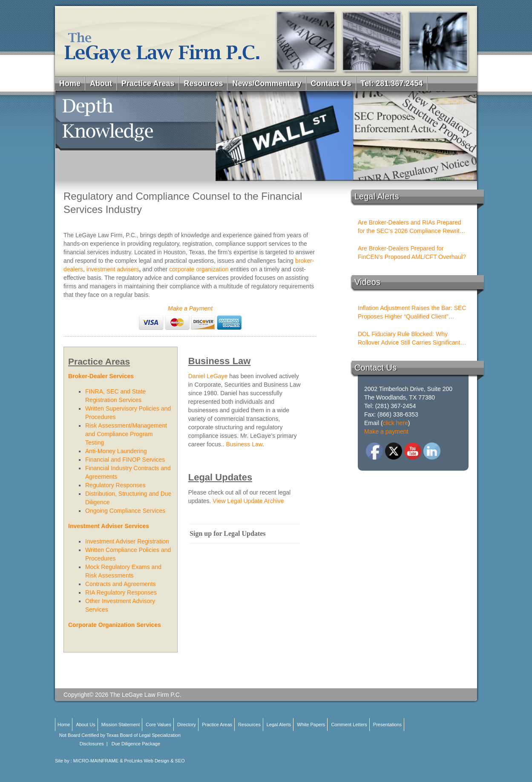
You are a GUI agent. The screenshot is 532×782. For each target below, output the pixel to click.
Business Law (244, 444)
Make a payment (386, 431)
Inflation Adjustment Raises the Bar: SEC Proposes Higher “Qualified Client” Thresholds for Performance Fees (412, 313)
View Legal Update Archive (248, 501)
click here (395, 423)
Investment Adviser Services (109, 526)
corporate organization (199, 269)
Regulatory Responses (115, 485)
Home (70, 83)
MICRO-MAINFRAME (96, 761)
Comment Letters (349, 724)
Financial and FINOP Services (125, 460)
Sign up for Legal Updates (227, 533)
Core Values (158, 724)
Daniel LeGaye (208, 376)
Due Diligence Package (136, 744)
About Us (85, 724)
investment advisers (112, 269)
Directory (187, 724)
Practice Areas (148, 83)
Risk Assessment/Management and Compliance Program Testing (126, 434)
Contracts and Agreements (121, 584)
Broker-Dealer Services (101, 376)
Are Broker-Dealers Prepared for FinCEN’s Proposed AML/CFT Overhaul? (412, 253)
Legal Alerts (279, 724)
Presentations (387, 724)
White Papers (311, 724)
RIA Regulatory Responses (121, 592)
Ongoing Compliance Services (125, 511)
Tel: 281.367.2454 (392, 83)
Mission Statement (121, 724)
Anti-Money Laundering (116, 451)
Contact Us (331, 83)
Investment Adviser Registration (127, 541)
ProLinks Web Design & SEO (155, 761)
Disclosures (92, 744)
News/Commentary (267, 83)
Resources (203, 83)
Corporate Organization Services (115, 625)
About (101, 83)
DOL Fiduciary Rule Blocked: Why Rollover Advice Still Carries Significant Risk (409, 339)
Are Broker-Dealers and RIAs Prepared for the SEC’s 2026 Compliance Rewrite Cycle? (410, 227)
